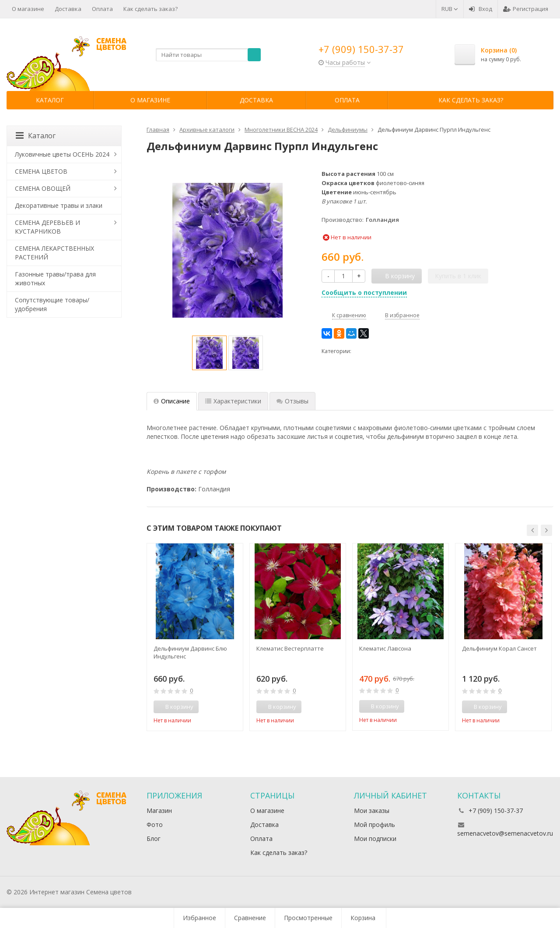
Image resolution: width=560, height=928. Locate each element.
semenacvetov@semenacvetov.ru (505, 833)
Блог (154, 839)
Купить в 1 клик (458, 276)
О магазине (28, 9)
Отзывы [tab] (292, 401)
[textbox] (208, 55)
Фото (155, 825)
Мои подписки (375, 839)
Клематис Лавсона (385, 648)
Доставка (68, 9)
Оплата (102, 9)
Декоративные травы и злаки (59, 205)
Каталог (50, 100)
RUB (450, 9)
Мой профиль (374, 825)
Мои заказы (372, 811)
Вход (481, 9)
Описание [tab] (172, 401)
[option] (209, 353)
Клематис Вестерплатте (290, 648)
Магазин (159, 811)
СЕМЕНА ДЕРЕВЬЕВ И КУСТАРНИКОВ (47, 227)
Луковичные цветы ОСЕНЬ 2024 (62, 154)
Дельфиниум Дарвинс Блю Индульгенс (190, 652)
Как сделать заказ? (150, 9)
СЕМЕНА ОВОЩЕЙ (43, 188)
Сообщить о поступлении (364, 292)
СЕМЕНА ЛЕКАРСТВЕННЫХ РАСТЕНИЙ (54, 253)
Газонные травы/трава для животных (55, 278)
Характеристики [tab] (233, 401)
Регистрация (526, 9)
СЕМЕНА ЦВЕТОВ (41, 171)
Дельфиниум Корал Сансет (499, 648)
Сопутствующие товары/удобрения (52, 304)
